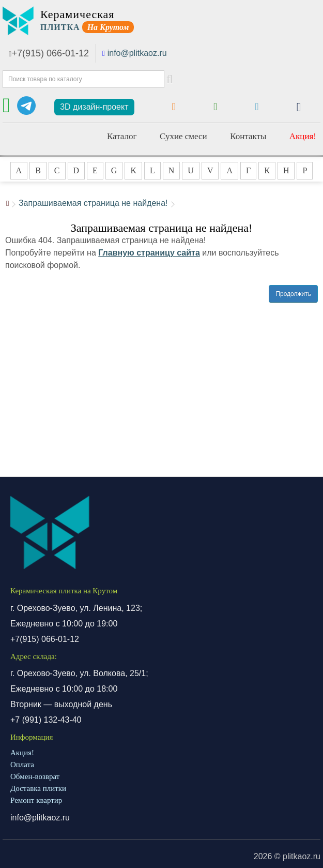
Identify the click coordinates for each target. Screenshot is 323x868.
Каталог (122, 136)
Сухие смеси (183, 136)
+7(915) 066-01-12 (49, 53)
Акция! (303, 136)
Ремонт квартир (36, 800)
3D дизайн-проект (94, 107)
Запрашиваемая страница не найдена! (93, 203)
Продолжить (293, 294)
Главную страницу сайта (149, 253)
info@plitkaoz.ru (137, 53)
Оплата (22, 765)
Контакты (248, 136)
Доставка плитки (38, 788)
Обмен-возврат (35, 776)
